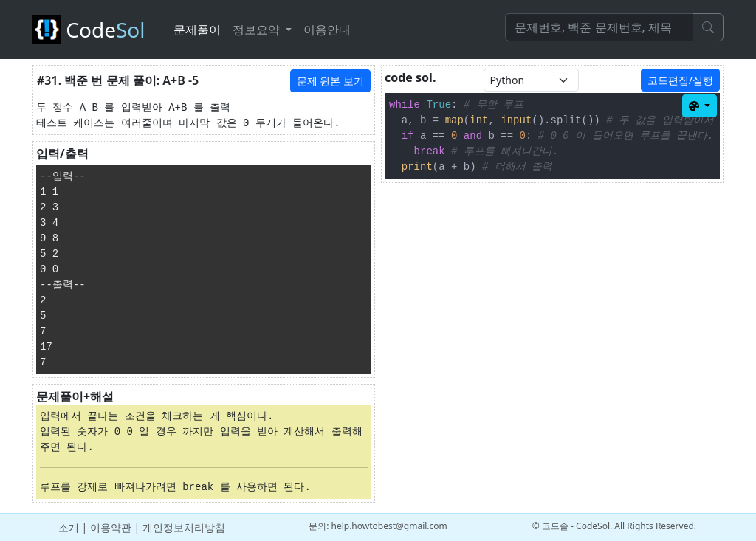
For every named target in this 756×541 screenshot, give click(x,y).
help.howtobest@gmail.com (389, 526)
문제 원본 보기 (330, 81)
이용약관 (111, 527)
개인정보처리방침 (184, 527)
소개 (69, 527)
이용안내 (327, 30)
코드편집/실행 (680, 80)
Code (94, 30)
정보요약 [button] (258, 30)
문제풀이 (197, 30)
